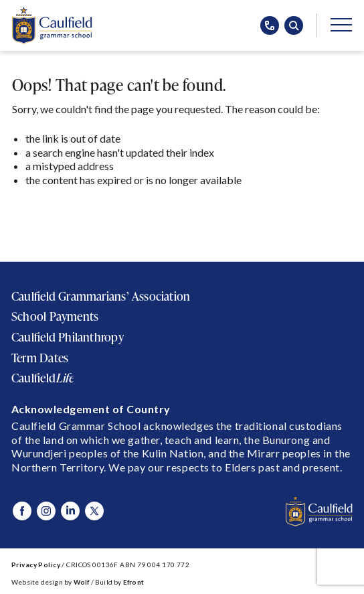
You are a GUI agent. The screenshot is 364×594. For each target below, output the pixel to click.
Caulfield (42, 378)
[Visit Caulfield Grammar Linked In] (70, 511)
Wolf (82, 582)
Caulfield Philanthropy (68, 337)
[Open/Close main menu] (341, 24)
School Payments (55, 316)
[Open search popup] (294, 25)
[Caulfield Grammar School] (52, 25)
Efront (133, 582)
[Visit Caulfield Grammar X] (94, 511)
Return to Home (59, 213)
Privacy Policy (36, 565)
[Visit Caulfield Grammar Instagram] (46, 511)
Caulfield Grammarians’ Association (101, 296)
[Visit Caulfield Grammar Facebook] (22, 511)
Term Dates (40, 358)
